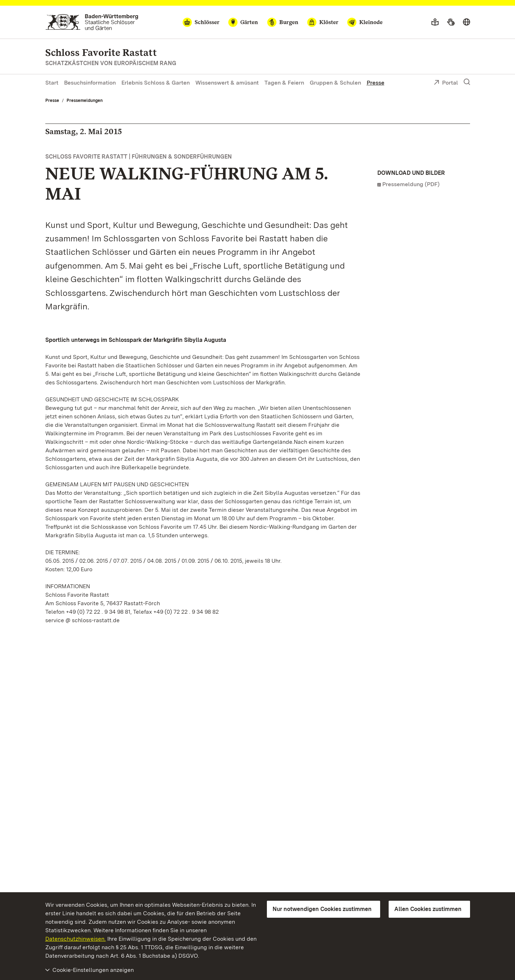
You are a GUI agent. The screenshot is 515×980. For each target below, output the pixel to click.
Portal (446, 83)
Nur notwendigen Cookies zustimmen (322, 909)
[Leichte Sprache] (435, 22)
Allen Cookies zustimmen (428, 909)
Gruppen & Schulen (335, 83)
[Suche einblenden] (467, 82)
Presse (376, 83)
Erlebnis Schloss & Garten (156, 83)
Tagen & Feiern (284, 83)
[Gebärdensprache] (451, 22)
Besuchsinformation (90, 83)
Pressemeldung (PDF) (411, 184)
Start (52, 83)
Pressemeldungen (85, 101)
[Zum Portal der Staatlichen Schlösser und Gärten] (92, 22)
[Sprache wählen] (467, 22)
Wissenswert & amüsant (227, 83)
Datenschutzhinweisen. (76, 939)
